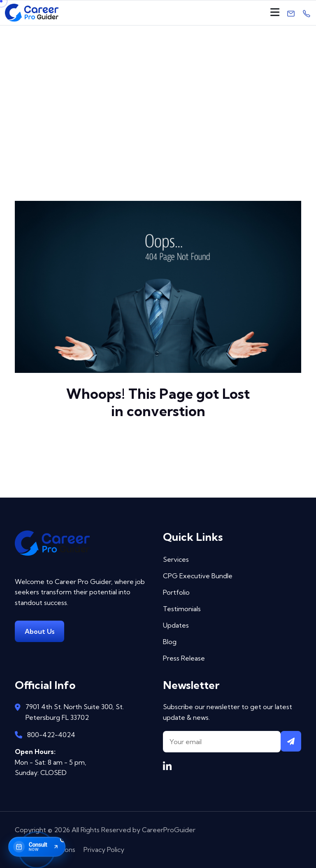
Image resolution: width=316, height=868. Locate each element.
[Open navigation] (275, 13)
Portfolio (176, 592)
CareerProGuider (169, 830)
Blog (170, 642)
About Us (39, 631)
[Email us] (291, 13)
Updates (176, 625)
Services (176, 559)
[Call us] (307, 13)
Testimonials (182, 609)
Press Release (184, 658)
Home (137, 116)
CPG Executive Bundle (198, 576)
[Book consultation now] (37, 847)
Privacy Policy (104, 849)
